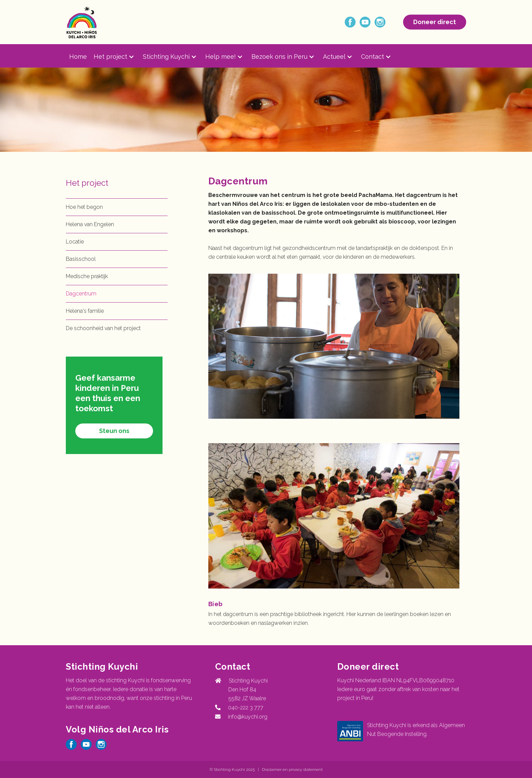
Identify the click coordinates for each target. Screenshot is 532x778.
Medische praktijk (87, 276)
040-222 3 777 (244, 708)
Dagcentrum (81, 294)
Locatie (75, 242)
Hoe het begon (84, 207)
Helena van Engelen (90, 224)
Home (78, 57)
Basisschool (81, 259)
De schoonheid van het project (103, 328)
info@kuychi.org (248, 717)
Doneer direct (435, 22)
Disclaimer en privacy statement (292, 770)
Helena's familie (85, 311)
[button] (118, 57)
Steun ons (114, 431)
